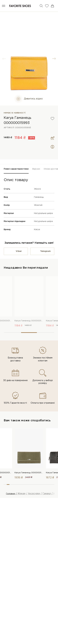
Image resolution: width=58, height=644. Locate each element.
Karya (37, 230)
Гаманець (39, 197)
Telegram (45, 251)
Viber (19, 251)
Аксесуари (34, 494)
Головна (10, 494)
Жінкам (21, 494)
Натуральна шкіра (43, 213)
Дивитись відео (29, 99)
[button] (54, 59)
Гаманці (47, 494)
